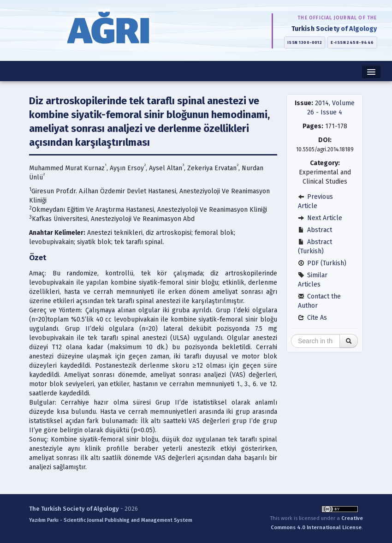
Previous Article (315, 201)
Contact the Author (319, 301)
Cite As (312, 318)
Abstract (315, 230)
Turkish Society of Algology (334, 29)
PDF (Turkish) (322, 263)
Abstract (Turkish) (315, 247)
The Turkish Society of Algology (74, 509)
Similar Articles (313, 280)
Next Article (320, 218)
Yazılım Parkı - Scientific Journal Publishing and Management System (111, 520)
